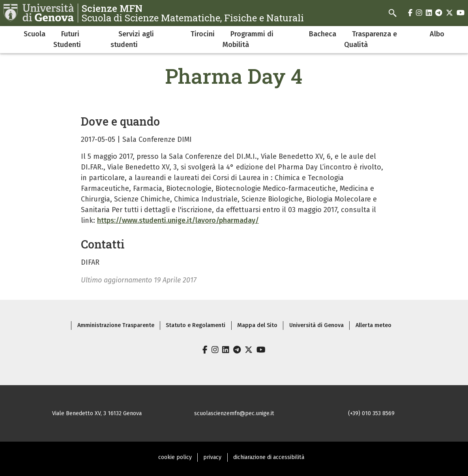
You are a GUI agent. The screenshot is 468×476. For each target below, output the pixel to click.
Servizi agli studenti (132, 39)
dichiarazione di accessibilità (269, 457)
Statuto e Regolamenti (196, 325)
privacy (212, 457)
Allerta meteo (373, 325)
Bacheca (323, 34)
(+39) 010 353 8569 (371, 413)
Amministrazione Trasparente (116, 325)
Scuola (35, 34)
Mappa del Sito (257, 325)
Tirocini (203, 34)
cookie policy (175, 457)
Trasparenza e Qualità (371, 39)
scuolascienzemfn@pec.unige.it (234, 413)
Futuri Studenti (67, 39)
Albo (437, 34)
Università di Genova (316, 325)
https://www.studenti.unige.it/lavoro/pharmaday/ (178, 220)
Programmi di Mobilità (248, 39)
